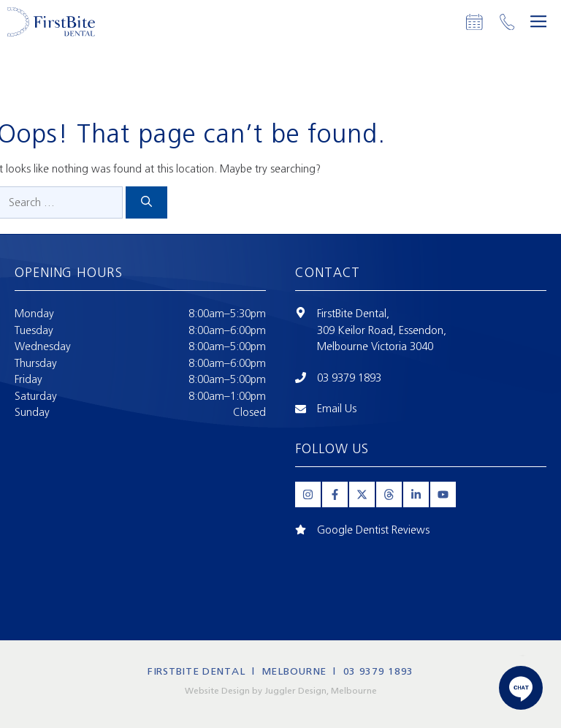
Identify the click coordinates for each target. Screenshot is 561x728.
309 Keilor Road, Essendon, (382, 330)
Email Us (337, 409)
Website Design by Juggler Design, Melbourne (281, 691)
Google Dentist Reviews (373, 530)
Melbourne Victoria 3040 (375, 346)
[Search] (146, 203)
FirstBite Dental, (353, 314)
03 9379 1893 (349, 378)
